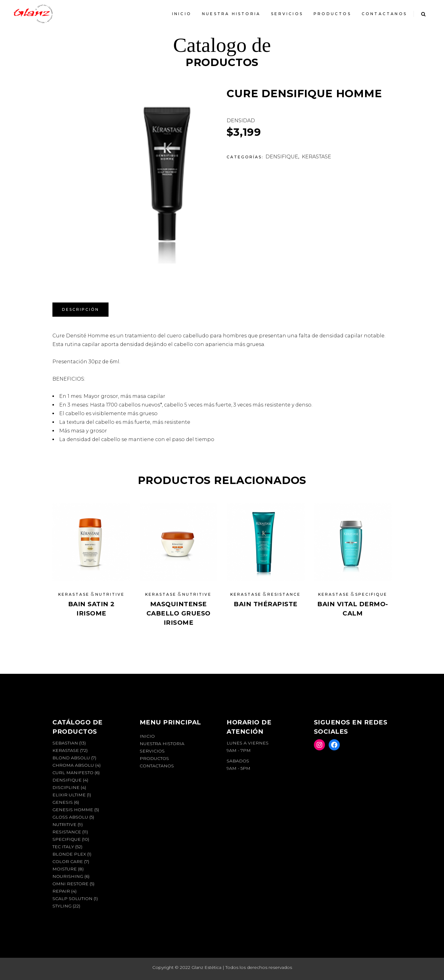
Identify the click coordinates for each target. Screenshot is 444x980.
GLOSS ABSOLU (70, 817)
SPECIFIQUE (371, 594)
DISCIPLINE (66, 787)
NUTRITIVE (110, 594)
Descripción (80, 309)
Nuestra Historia (162, 744)
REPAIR (61, 891)
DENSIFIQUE (282, 157)
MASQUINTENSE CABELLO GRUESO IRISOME (179, 613)
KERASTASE (317, 157)
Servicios (152, 751)
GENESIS (63, 802)
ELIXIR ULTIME (69, 795)
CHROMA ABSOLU (73, 765)
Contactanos (157, 766)
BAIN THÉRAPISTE (266, 604)
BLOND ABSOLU (71, 758)
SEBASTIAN (65, 743)
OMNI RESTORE (70, 884)
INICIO (147, 736)
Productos (154, 758)
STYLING (62, 906)
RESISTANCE (284, 594)
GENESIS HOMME (73, 810)
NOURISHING (68, 876)
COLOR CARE (68, 861)
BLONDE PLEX (69, 854)
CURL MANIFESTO (73, 773)
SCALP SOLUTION (72, 899)
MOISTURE (65, 869)
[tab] (80, 310)
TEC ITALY (63, 847)
